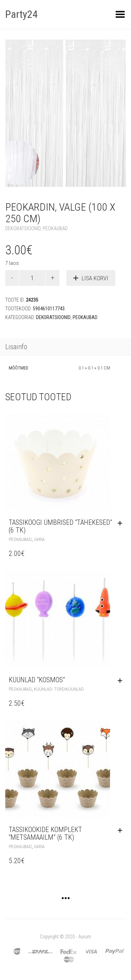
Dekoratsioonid (23, 228)
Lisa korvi (95, 278)
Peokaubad (55, 228)
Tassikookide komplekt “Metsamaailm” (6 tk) (45, 833)
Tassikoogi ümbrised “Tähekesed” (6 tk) (60, 526)
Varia (39, 539)
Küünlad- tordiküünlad (59, 689)
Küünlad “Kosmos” (37, 680)
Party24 (21, 14)
